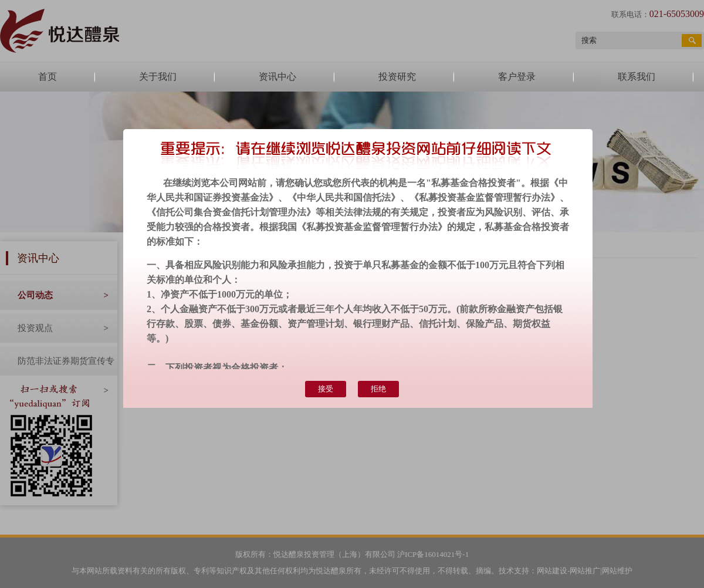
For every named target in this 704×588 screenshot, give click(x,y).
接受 (326, 389)
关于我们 (158, 77)
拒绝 (378, 389)
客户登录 (517, 77)
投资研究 (397, 77)
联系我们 (637, 77)
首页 (48, 77)
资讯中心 (277, 77)
